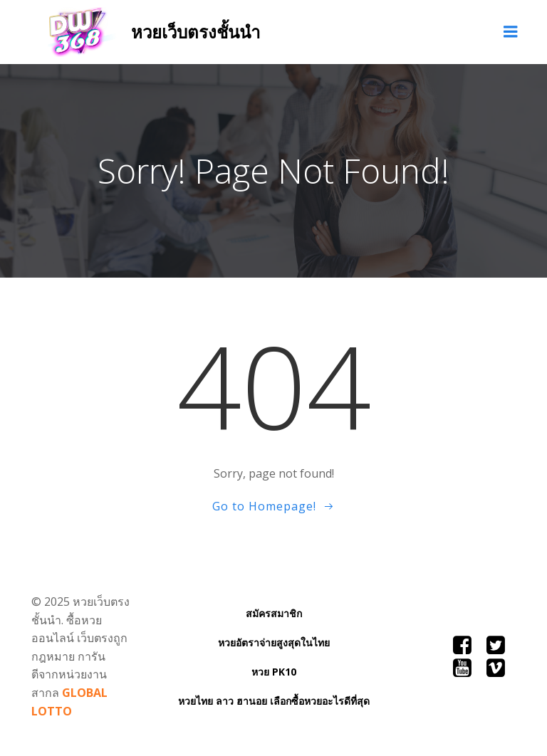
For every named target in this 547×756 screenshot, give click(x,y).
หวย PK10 (274, 672)
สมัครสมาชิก (274, 613)
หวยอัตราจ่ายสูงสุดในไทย (274, 642)
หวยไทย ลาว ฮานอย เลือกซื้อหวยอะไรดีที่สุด (274, 701)
